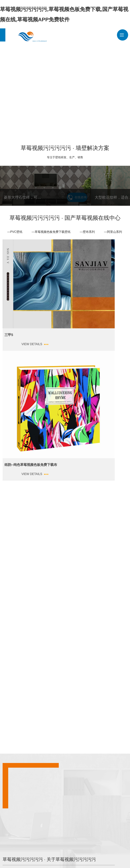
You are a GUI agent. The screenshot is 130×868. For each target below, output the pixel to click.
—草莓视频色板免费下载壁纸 (51, 229)
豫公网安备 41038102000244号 (72, 857)
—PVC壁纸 (15, 229)
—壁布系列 (87, 229)
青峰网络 (111, 857)
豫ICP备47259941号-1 (37, 857)
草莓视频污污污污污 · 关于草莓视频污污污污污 (95, 583)
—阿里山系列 (113, 229)
